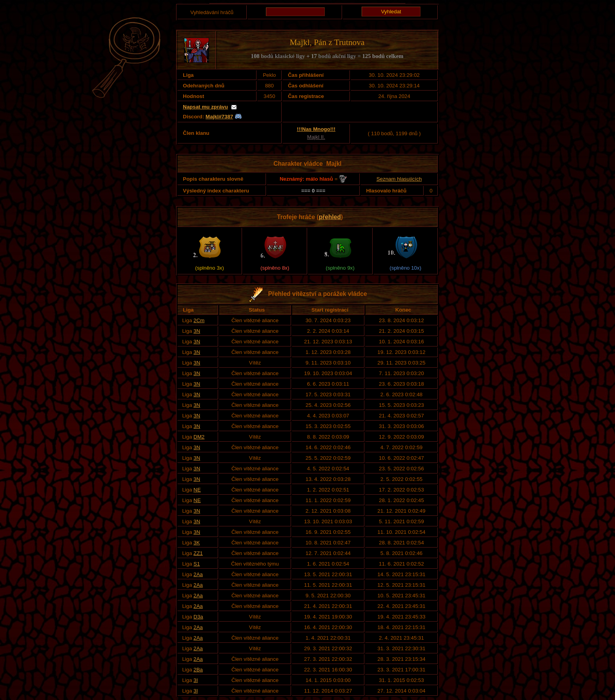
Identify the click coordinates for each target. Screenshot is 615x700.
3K (197, 543)
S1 (197, 564)
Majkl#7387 (219, 117)
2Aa (198, 574)
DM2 (199, 437)
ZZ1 (198, 553)
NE (197, 490)
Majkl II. (316, 137)
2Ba (198, 670)
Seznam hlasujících (399, 179)
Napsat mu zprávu (205, 107)
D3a (198, 617)
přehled (330, 217)
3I (196, 680)
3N (197, 331)
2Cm (199, 320)
